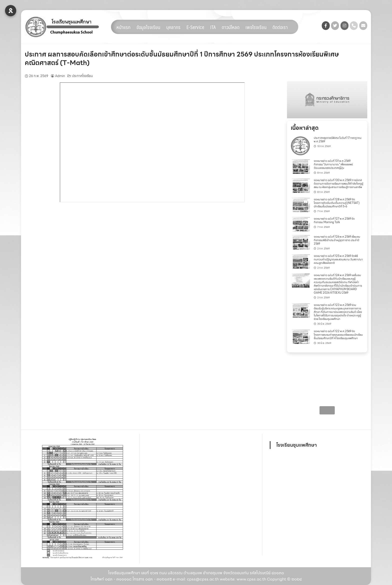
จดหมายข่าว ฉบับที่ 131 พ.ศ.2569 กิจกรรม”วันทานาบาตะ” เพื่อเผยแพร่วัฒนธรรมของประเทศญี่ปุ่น (333, 164)
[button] (327, 100)
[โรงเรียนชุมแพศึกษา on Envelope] (363, 26)
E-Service (195, 27)
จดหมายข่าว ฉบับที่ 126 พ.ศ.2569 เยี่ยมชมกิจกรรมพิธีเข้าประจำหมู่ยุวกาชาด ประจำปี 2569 (337, 240)
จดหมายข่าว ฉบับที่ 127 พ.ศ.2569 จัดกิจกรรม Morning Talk (334, 220)
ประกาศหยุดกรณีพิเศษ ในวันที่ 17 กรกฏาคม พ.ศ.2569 (338, 140)
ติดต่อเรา (280, 27)
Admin (60, 76)
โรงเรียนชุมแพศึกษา (296, 445)
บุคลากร (173, 27)
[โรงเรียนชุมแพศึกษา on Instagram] (344, 26)
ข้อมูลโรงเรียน (148, 27)
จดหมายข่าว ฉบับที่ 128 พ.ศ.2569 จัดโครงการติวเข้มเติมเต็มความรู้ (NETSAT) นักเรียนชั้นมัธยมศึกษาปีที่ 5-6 (337, 203)
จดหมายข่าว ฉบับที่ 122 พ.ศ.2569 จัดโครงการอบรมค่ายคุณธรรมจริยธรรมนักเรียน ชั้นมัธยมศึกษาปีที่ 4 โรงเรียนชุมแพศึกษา (338, 335)
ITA (213, 27)
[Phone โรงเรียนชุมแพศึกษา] (354, 26)
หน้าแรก (123, 27)
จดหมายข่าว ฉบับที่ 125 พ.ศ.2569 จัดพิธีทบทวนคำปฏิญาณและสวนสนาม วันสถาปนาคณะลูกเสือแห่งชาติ (338, 259)
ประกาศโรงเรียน (82, 76)
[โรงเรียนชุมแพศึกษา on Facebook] (326, 26)
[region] (327, 100)
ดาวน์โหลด (231, 27)
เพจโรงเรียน (256, 27)
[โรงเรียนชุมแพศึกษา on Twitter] (335, 26)
